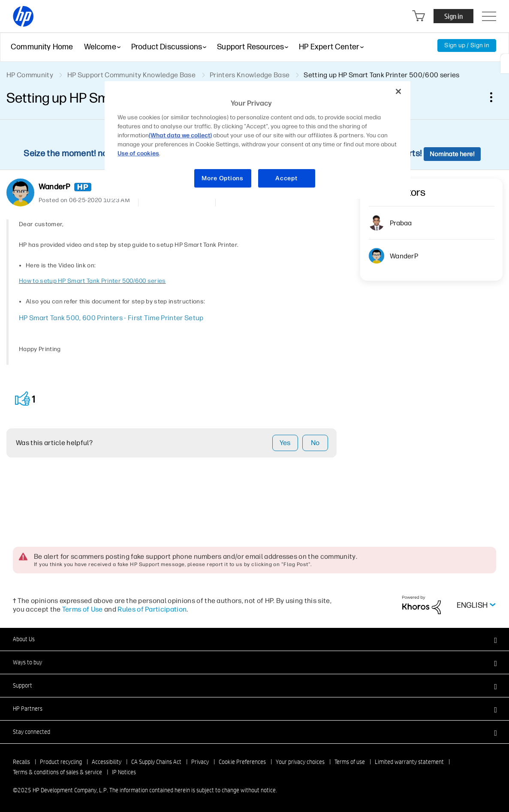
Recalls (21, 762)
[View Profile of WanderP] (54, 187)
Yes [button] (285, 443)
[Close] (398, 91)
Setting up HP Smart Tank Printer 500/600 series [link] (381, 75)
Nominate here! (452, 154)
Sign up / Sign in (467, 45)
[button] (23, 399)
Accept (286, 178)
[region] (257, 140)
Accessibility (107, 762)
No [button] (315, 443)
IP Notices (124, 772)
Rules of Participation (152, 609)
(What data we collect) (180, 135)
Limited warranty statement (409, 762)
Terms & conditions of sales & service (57, 772)
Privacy (200, 762)
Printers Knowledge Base (250, 75)
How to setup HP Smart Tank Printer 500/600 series (92, 281)
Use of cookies (138, 153)
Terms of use (350, 762)
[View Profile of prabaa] (401, 223)
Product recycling (61, 762)
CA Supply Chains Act (156, 762)
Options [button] (490, 97)
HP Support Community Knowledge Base (131, 75)
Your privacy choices (300, 762)
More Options (222, 178)
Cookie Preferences (242, 762)
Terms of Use (83, 609)
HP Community (30, 75)
